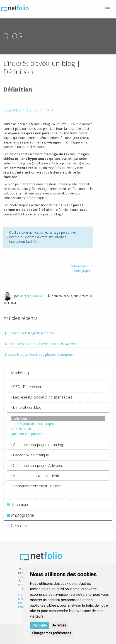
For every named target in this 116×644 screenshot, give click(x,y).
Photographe (21, 515)
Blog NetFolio (21, 429)
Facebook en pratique (30, 455)
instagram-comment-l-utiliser (36, 486)
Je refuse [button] (59, 625)
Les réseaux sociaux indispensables (41, 397)
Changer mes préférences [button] (52, 633)
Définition (20, 419)
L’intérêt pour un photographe (81, 268)
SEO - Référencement (30, 387)
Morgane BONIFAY (31, 296)
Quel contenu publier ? (27, 434)
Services (17, 526)
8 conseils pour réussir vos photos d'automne (39, 354)
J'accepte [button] (39, 625)
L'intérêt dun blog (26, 407)
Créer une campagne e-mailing (37, 445)
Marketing (18, 373)
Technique (18, 505)
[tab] (58, 373)
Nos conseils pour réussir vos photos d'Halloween (42, 344)
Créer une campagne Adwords (37, 465)
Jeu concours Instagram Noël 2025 (31, 333)
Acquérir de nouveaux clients (35, 476)
